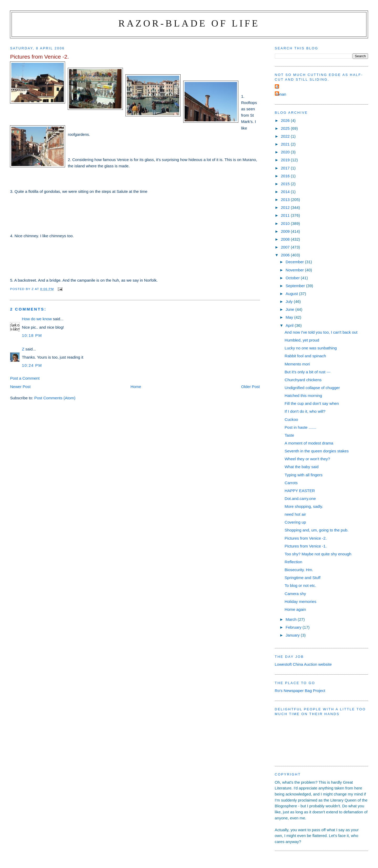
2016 (286, 176)
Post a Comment (25, 378)
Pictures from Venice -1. (306, 546)
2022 (286, 136)
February (294, 627)
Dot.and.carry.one (300, 498)
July (290, 301)
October (293, 278)
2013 (286, 200)
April (290, 325)
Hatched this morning (303, 396)
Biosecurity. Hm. (299, 570)
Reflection (293, 562)
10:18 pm (32, 335)
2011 (286, 215)
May (290, 317)
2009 (286, 231)
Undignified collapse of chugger (312, 388)
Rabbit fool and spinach (305, 356)
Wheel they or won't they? (307, 459)
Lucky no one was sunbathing (311, 348)
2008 (286, 239)
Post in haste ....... (300, 427)
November (295, 270)
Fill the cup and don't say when (312, 403)
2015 (286, 184)
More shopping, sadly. (304, 506)
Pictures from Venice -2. (306, 538)
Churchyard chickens (303, 380)
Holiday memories (300, 601)
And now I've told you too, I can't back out (321, 332)
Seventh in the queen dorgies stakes (317, 451)
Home (136, 387)
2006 (286, 255)
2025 (286, 128)
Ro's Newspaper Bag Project (300, 691)
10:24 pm (32, 365)
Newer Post (20, 387)
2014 (286, 192)
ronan (281, 94)
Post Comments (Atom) (55, 398)
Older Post (251, 387)
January (293, 635)
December (295, 262)
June (290, 309)
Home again (295, 609)
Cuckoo (291, 419)
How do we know (37, 319)
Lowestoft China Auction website (303, 664)
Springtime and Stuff (302, 578)
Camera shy (295, 594)
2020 (286, 152)
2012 (286, 207)
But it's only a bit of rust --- (308, 372)
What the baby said (301, 467)
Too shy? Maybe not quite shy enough (318, 554)
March (292, 619)
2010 (286, 223)
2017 (286, 168)
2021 (286, 144)
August (292, 294)
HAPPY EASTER (300, 491)
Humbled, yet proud (302, 340)
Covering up (295, 522)
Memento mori (297, 364)
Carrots (291, 483)
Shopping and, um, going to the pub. (316, 530)
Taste (289, 435)
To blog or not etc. (300, 585)
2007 (286, 247)
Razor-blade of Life (189, 23)
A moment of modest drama (309, 443)
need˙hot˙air (295, 514)
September (296, 286)
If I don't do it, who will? (305, 411)
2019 (286, 160)
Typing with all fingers (303, 475)
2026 (286, 120)
